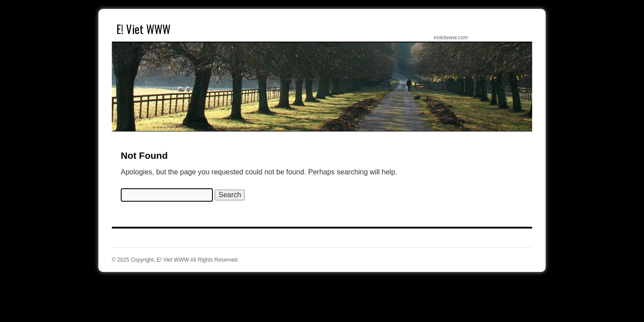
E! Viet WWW (143, 29)
